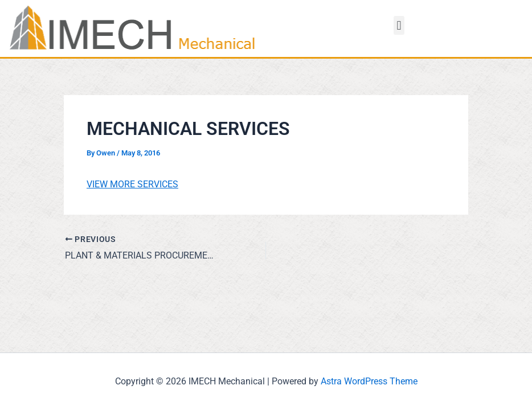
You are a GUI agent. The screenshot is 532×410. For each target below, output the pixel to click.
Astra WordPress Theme (369, 381)
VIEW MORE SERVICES (132, 184)
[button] (399, 25)
